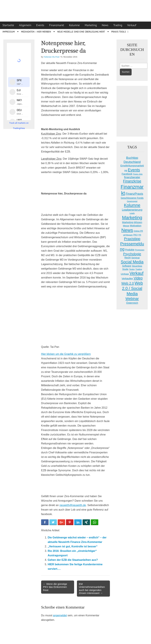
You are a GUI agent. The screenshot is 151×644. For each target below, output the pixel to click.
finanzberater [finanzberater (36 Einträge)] (132, 177)
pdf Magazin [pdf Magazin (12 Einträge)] (128, 235)
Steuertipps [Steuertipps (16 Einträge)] (137, 266)
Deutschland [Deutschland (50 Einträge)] (132, 162)
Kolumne (75, 25)
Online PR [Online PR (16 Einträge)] (138, 231)
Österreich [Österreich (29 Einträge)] (132, 303)
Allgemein (25, 25)
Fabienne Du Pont (52, 57)
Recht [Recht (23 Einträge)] (128, 258)
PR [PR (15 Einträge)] (140, 235)
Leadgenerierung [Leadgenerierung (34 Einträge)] (132, 210)
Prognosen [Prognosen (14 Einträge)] (140, 250)
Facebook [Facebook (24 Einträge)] (127, 174)
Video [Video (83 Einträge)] (138, 278)
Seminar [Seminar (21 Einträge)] (136, 258)
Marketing (91, 25)
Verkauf (132, 25)
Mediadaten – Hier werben (36, 32)
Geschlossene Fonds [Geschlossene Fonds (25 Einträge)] (132, 198)
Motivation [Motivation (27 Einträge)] (136, 226)
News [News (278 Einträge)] (127, 230)
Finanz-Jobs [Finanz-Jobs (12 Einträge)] (138, 174)
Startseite (8, 25)
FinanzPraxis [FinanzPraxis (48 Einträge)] (134, 194)
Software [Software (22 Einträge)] (127, 266)
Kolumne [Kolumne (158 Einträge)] (132, 205)
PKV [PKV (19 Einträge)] (136, 235)
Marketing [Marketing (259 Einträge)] (132, 218)
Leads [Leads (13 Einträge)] (132, 213)
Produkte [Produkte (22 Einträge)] (130, 250)
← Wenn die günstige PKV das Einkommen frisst (55, 587)
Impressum (9, 32)
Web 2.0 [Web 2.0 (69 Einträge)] (128, 283)
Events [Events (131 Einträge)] (134, 170)
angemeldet (60, 615)
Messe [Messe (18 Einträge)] (126, 226)
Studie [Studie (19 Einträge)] (125, 269)
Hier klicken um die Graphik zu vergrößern (66, 354)
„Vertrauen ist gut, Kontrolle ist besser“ (73, 546)
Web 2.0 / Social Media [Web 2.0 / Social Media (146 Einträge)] (132, 288)
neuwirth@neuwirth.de (73, 505)
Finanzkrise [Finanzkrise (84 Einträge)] (132, 181)
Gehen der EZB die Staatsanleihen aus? (73, 560)
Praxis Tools (119, 32)
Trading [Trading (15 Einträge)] (139, 269)
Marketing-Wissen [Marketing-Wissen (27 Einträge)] (132, 222)
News (105, 25)
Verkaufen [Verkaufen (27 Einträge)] (127, 278)
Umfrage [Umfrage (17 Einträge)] (125, 274)
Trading (118, 25)
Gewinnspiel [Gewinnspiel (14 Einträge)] (132, 201)
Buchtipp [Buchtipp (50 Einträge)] (132, 158)
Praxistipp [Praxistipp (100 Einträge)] (132, 239)
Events (40, 25)
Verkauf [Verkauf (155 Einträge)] (136, 273)
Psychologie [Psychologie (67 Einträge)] (132, 254)
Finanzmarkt (57, 25)
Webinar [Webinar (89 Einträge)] (132, 299)
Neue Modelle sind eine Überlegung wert (81, 32)
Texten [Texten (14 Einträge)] (132, 269)
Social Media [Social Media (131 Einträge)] (132, 262)
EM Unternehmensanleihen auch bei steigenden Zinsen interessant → (92, 588)
